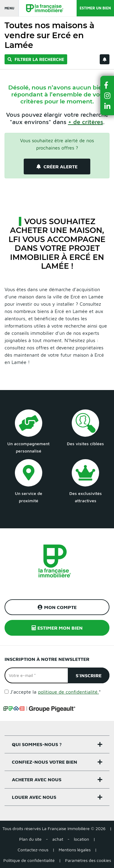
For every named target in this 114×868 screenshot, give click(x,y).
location (81, 839)
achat (58, 839)
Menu (9, 8)
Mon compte (57, 607)
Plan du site (30, 839)
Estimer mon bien (57, 628)
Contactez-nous (33, 850)
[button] (107, 85)
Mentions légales (75, 850)
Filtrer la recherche (36, 59)
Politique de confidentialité (29, 860)
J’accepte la (55, 692)
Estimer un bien (95, 8)
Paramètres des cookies (88, 860)
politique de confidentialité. (68, 692)
